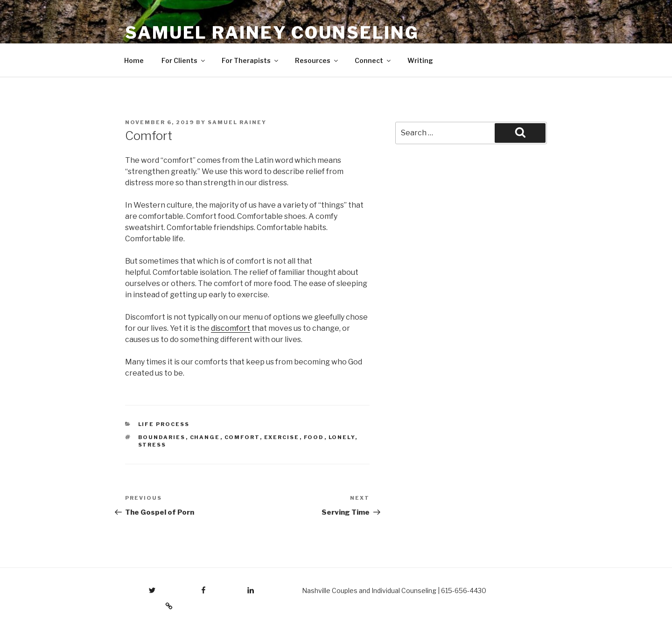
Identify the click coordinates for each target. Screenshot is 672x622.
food (314, 437)
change (205, 437)
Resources (317, 60)
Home (134, 60)
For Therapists (251, 60)
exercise (282, 437)
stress (152, 445)
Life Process (164, 424)
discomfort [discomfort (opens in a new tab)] (231, 328)
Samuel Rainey (237, 122)
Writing (420, 60)
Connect (373, 60)
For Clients (184, 60)
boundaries (162, 437)
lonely (342, 437)
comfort (242, 437)
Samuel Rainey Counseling (272, 33)
